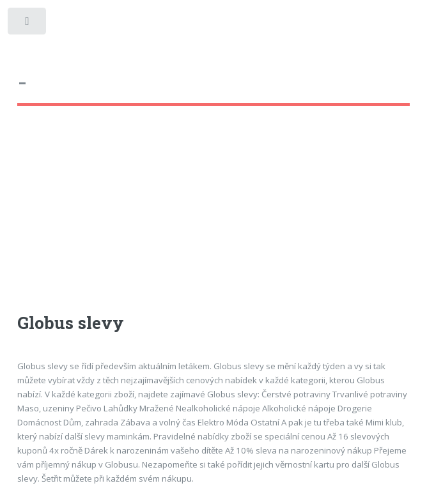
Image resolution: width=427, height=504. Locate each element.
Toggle (28, 24)
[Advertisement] (214, 221)
